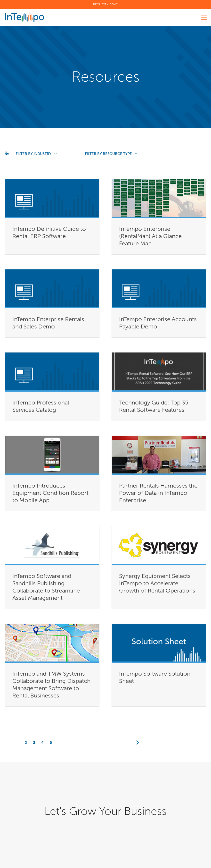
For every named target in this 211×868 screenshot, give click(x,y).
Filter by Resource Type (111, 154)
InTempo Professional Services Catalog (41, 406)
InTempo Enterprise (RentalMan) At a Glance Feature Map (150, 236)
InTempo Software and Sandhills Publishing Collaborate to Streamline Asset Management (46, 587)
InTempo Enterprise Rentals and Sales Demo (48, 323)
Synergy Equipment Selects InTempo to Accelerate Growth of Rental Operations (157, 583)
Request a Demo (106, 4)
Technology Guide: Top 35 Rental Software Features (154, 406)
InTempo (24, 17)
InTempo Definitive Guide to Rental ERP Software (49, 232)
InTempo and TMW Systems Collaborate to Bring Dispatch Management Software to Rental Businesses (51, 684)
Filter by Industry (36, 154)
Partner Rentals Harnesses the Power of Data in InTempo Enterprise (158, 493)
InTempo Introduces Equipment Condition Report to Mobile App (50, 493)
